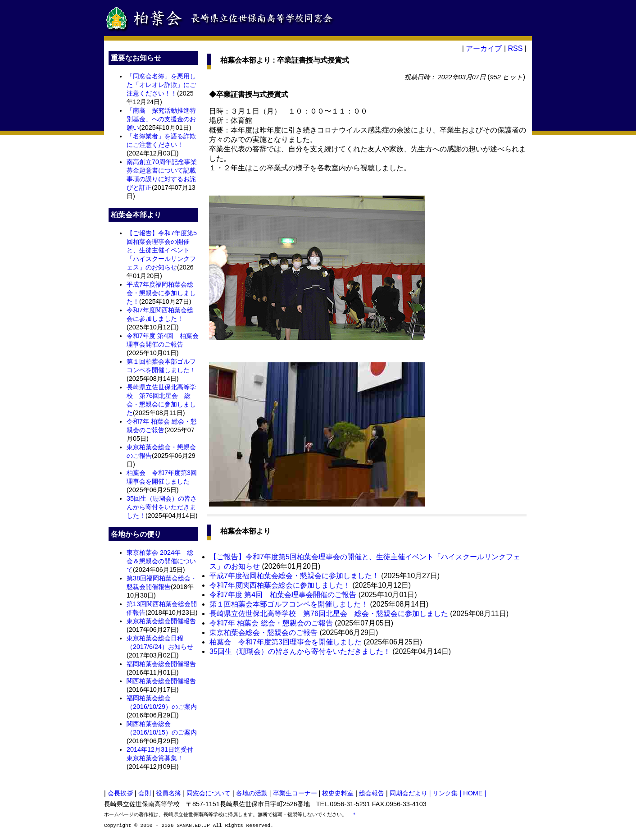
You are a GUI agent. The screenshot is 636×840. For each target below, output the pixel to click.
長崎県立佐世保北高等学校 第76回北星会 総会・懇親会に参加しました (329, 614)
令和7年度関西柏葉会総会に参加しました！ (280, 585)
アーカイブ (484, 48)
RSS (515, 48)
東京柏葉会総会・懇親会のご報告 (263, 632)
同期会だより (409, 793)
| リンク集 (445, 793)
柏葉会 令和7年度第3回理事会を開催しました (286, 642)
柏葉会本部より (245, 60)
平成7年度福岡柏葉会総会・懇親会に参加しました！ (161, 293)
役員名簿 (168, 793)
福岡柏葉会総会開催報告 (161, 664)
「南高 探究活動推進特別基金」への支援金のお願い (161, 119)
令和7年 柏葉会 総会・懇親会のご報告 (271, 623)
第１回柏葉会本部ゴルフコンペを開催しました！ (289, 604)
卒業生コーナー (295, 793)
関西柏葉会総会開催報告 (161, 681)
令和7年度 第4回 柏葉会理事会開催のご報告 (283, 595)
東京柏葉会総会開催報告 (161, 621)
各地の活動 (252, 793)
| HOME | (473, 793)
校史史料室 (338, 793)
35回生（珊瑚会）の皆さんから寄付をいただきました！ (162, 507)
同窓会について (209, 793)
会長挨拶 (120, 793)
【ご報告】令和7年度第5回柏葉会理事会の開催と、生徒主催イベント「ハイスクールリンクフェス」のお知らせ (162, 250)
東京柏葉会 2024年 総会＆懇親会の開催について (161, 561)
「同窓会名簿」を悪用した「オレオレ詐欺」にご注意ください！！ (161, 85)
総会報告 (372, 793)
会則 (145, 793)
